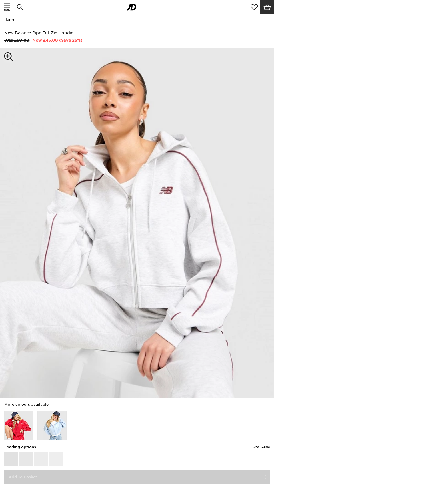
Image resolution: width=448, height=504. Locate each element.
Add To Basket (23, 477)
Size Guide (261, 447)
